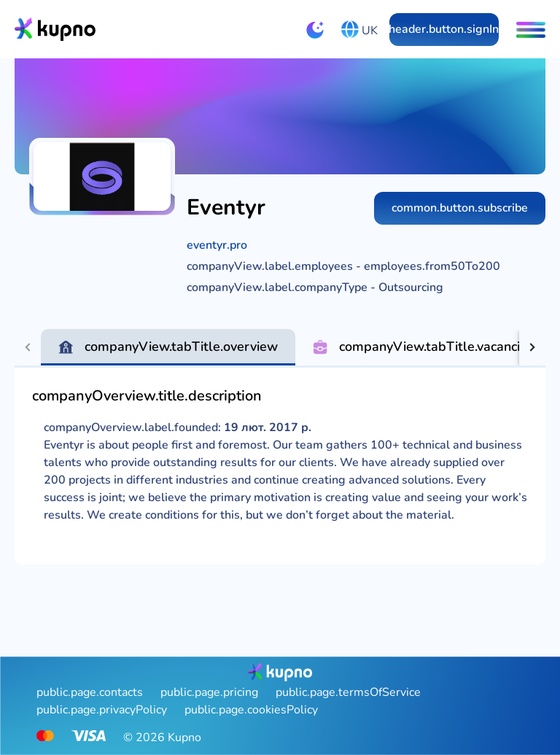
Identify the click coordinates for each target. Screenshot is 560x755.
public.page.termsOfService (348, 692)
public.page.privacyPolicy (102, 710)
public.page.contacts (90, 692)
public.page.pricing (209, 692)
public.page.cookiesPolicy (251, 710)
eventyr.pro (217, 245)
